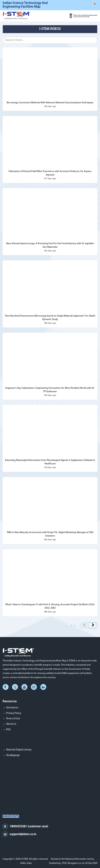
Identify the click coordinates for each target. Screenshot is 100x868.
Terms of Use (13, 719)
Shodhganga (13, 755)
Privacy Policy (14, 713)
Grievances (12, 708)
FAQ (8, 730)
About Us (11, 724)
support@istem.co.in (23, 834)
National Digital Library (19, 750)
